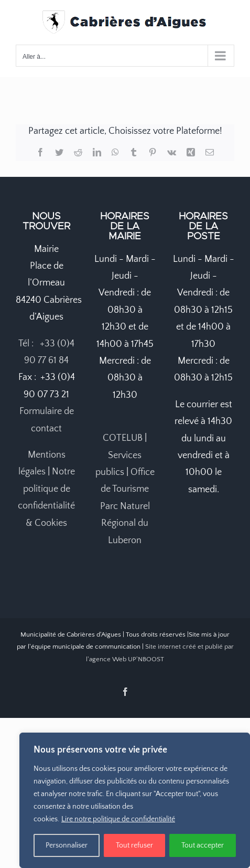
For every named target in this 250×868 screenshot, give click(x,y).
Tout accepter (203, 845)
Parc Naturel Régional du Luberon (125, 523)
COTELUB (123, 438)
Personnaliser (67, 845)
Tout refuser (134, 845)
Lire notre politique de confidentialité (118, 819)
